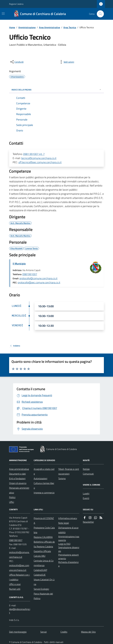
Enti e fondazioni (17, 478)
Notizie (86, 469)
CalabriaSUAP (40, 570)
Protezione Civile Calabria (44, 530)
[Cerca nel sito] (99, 14)
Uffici (12, 502)
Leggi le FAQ (64, 544)
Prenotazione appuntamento (68, 557)
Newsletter (88, 522)
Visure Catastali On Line (44, 582)
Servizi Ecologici (41, 589)
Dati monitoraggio (18, 632)
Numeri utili (15, 589)
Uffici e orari (15, 584)
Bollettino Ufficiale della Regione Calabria (44, 544)
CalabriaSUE (40, 575)
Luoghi (86, 493)
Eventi (86, 498)
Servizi (43, 632)
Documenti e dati (17, 474)
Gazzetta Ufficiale (42, 551)
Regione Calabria (16, 4)
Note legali (64, 523)
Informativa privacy (68, 518)
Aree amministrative (19, 469)
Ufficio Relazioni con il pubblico (19, 577)
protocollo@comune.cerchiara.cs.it (38, 278)
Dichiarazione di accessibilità (68, 530)
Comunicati (88, 474)
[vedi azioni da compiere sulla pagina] (67, 62)
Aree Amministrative (50, 27)
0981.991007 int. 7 (34, 154)
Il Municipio (19, 264)
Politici (12, 497)
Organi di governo (18, 483)
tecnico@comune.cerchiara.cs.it (39, 158)
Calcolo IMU (40, 556)
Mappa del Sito (88, 632)
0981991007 (30, 274)
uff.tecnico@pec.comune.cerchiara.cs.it (40, 162)
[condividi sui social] (17, 62)
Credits (64, 632)
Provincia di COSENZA (44, 521)
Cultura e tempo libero (44, 486)
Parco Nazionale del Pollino (43, 596)
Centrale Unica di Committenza (44, 563)
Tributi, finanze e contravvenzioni (69, 471)
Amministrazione (27, 27)
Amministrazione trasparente (69, 538)
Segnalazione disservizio (69, 549)
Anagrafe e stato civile (44, 471)
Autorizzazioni (40, 478)
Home (12, 27)
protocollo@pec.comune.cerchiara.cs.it (39, 282)
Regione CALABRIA (43, 537)
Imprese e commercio (44, 493)
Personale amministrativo (19, 490)
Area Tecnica (70, 27)
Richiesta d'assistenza (68, 564)
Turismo (62, 478)
